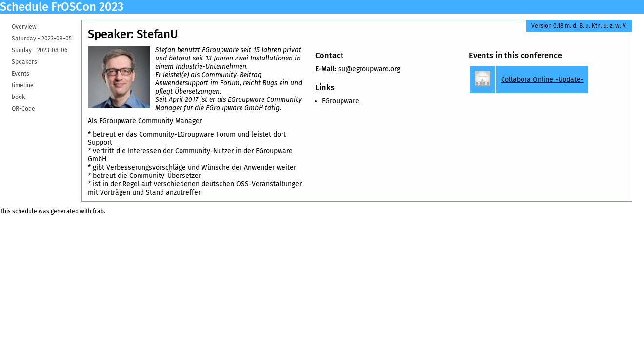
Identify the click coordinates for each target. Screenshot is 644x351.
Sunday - (40, 50)
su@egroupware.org (369, 69)
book (18, 97)
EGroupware (341, 101)
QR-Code (23, 109)
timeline (23, 85)
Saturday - (42, 39)
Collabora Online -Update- (542, 80)
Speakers (24, 62)
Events (20, 74)
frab (98, 211)
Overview (24, 27)
